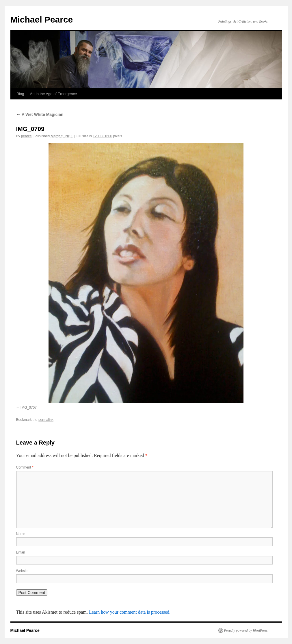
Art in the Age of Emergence (54, 94)
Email (21, 552)
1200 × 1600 (102, 136)
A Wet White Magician (40, 114)
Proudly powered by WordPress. (246, 630)
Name (21, 534)
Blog (21, 94)
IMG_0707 (29, 408)
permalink (46, 420)
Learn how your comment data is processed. (130, 612)
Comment (25, 467)
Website (22, 571)
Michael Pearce (42, 20)
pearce (26, 136)
